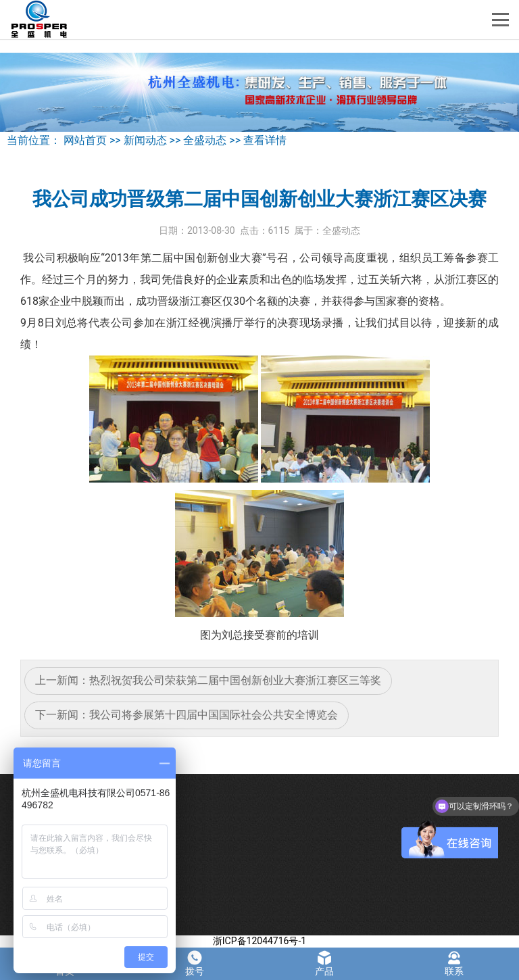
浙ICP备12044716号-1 (259, 941)
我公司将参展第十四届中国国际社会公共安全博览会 (214, 715)
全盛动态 (205, 140)
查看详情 (265, 140)
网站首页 (85, 140)
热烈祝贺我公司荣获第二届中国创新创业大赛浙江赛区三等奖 (235, 680)
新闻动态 (145, 140)
